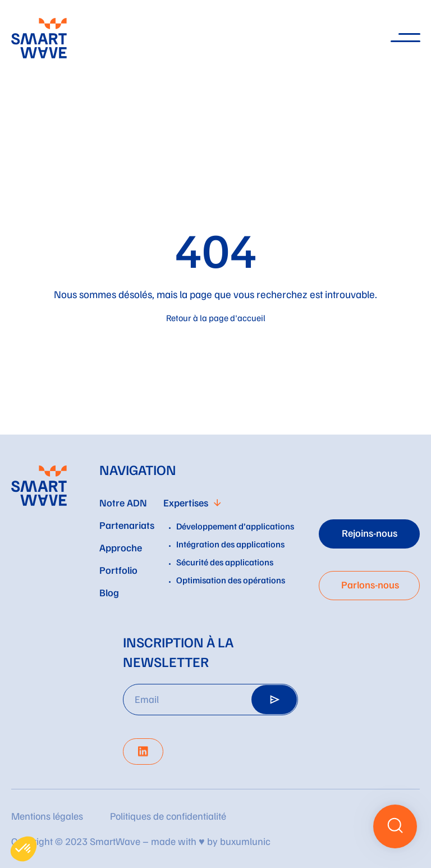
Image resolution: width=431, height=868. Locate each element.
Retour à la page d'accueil (216, 318)
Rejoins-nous (370, 533)
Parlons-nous (370, 584)
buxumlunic (245, 841)
